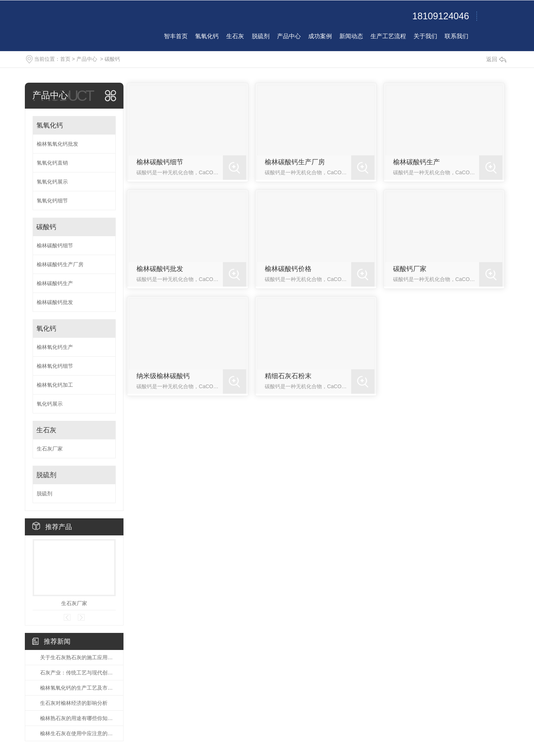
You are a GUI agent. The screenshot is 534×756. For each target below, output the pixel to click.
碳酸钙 (112, 59)
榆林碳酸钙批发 (55, 302)
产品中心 (87, 59)
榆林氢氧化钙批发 (57, 144)
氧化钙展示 (50, 404)
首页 (65, 59)
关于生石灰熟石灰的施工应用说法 (78, 657)
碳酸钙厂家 (410, 269)
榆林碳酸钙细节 (55, 245)
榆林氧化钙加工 (55, 385)
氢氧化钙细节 (52, 201)
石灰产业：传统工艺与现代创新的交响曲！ (78, 673)
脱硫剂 (46, 475)
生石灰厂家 (50, 449)
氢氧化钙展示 (52, 182)
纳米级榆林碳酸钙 (163, 376)
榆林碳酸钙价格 (288, 269)
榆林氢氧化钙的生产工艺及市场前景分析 (78, 688)
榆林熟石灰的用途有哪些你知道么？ (78, 718)
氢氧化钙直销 (52, 163)
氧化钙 (46, 329)
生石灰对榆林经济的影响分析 (74, 703)
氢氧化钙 (50, 125)
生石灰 (46, 430)
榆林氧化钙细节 (55, 366)
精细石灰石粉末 (288, 376)
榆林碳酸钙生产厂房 (60, 264)
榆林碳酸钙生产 (55, 283)
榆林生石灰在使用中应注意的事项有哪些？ (78, 733)
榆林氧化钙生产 (55, 347)
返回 (496, 59)
